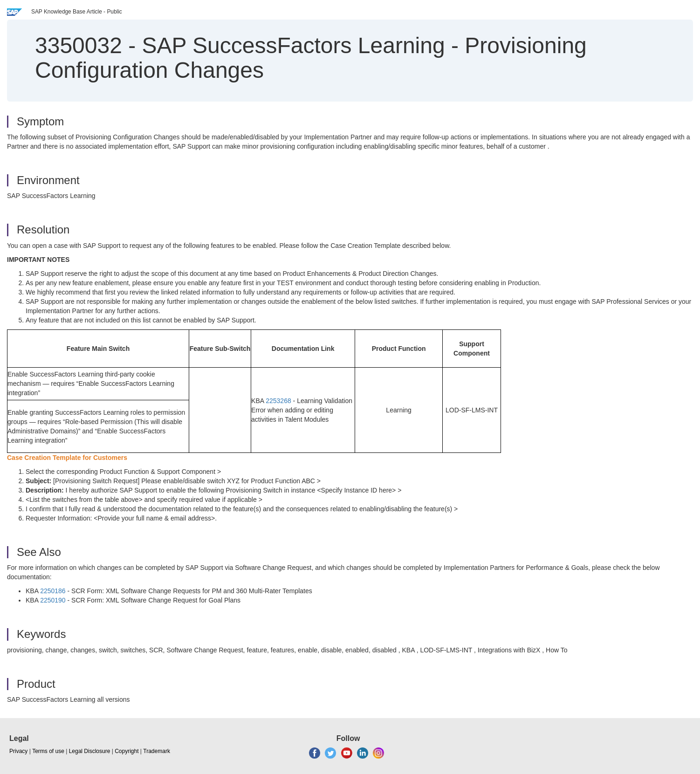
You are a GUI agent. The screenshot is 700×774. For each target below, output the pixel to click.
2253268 (278, 401)
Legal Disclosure (90, 751)
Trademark (157, 751)
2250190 (53, 600)
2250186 (53, 591)
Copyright (127, 751)
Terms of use (48, 751)
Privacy (18, 751)
